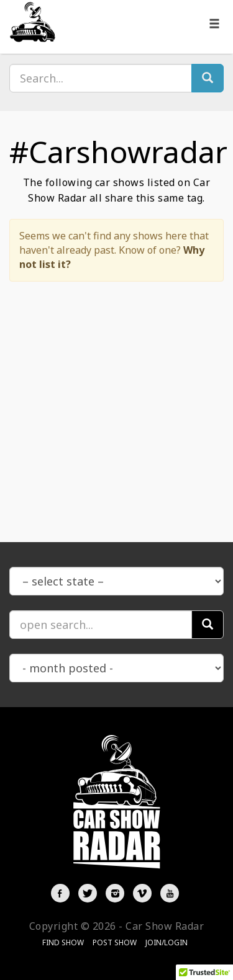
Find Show (63, 942)
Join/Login (167, 942)
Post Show (115, 942)
